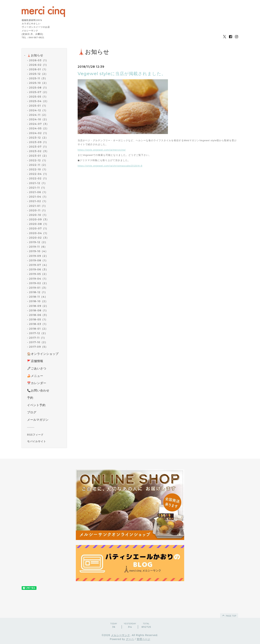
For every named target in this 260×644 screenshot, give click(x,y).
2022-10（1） (38, 169)
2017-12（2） (38, 333)
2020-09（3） (39, 219)
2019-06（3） (39, 269)
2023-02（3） (39, 151)
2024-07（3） (39, 124)
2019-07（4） (39, 265)
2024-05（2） (39, 128)
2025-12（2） (38, 74)
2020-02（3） (39, 238)
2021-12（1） (38, 183)
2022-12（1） (38, 160)
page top (229, 615)
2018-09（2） (39, 306)
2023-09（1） (39, 142)
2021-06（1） (38, 192)
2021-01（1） (38, 206)
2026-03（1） (39, 60)
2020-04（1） (39, 233)
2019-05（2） (39, 274)
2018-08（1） (39, 310)
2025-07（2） (39, 92)
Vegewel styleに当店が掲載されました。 (122, 74)
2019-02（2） (39, 283)
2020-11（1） (38, 210)
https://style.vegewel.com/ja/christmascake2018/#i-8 (110, 166)
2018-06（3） (39, 315)
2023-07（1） (39, 147)
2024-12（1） (38, 110)
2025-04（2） (39, 101)
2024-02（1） (39, 133)
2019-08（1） (38, 260)
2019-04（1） (38, 279)
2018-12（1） (38, 292)
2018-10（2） (38, 301)
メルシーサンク (121, 635)
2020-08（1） (39, 224)
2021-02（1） (38, 201)
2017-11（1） (38, 338)
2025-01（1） (38, 106)
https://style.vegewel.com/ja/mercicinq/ (102, 150)
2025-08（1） (39, 88)
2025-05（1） (38, 97)
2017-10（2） (38, 342)
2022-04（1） (39, 174)
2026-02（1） (39, 65)
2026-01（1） (38, 69)
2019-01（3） (38, 288)
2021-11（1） (38, 188)
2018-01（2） (38, 329)
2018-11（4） (38, 297)
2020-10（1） (38, 215)
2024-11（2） (38, 115)
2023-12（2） (39, 138)
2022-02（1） (39, 178)
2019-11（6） (38, 247)
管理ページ (143, 639)
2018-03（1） (38, 324)
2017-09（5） (38, 347)
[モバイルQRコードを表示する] (46, 441)
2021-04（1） (38, 197)
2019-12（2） (38, 242)
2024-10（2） (39, 119)
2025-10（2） (39, 83)
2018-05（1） (38, 319)
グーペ (130, 639)
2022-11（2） (38, 165)
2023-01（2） (39, 156)
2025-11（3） (38, 78)
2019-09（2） (39, 256)
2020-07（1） (39, 228)
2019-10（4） (38, 251)
